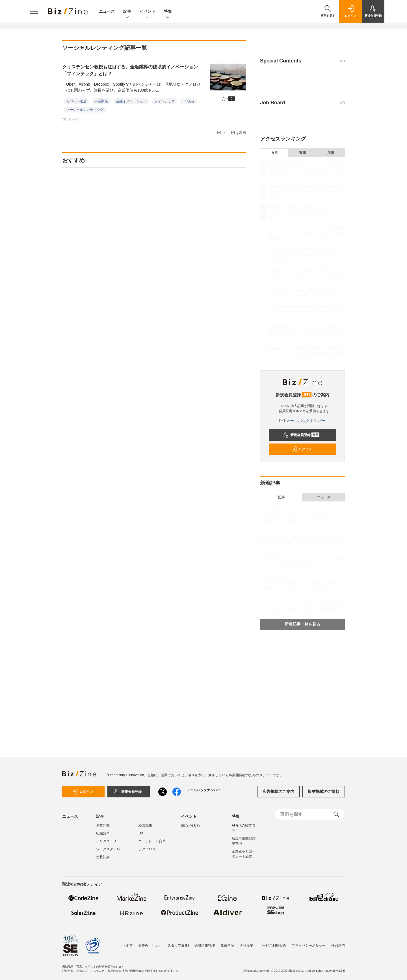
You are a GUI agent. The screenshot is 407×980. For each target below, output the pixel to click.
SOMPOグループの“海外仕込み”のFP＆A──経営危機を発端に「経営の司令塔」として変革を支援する (306, 191)
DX (141, 833)
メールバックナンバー (302, 421)
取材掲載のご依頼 (324, 791)
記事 (127, 12)
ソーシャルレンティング (85, 110)
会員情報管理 (205, 946)
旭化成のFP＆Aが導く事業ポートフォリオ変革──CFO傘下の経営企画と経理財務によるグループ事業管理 (306, 254)
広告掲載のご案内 (278, 791)
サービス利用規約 (272, 946)
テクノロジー (149, 849)
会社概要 (246, 946)
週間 (302, 153)
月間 (330, 153)
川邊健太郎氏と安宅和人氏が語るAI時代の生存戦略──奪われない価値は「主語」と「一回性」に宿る (306, 312)
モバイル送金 (76, 101)
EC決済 (188, 101)
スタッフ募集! (178, 946)
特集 (168, 12)
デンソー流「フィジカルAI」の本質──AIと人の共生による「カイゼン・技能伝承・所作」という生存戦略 (307, 233)
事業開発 (101, 101)
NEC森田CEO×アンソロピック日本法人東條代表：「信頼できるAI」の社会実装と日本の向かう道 (306, 333)
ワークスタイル (108, 849)
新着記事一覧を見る (302, 624)
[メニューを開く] (34, 11)
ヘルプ (127, 946)
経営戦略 (145, 825)
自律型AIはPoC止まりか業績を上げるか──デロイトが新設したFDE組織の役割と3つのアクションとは (307, 212)
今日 (274, 153)
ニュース (107, 11)
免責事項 (227, 946)
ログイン (302, 449)
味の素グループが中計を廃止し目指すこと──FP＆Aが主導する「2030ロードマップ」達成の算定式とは (306, 275)
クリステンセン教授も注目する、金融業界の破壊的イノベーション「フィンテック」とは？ (130, 70)
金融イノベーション (131, 101)
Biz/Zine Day (190, 825)
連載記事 (103, 857)
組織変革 (103, 833)
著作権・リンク (150, 946)
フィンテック (164, 101)
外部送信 (338, 946)
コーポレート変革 (152, 841)
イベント (148, 12)
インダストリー (108, 841)
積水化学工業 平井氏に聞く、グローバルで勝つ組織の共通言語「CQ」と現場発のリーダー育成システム (307, 170)
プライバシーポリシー (309, 946)
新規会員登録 (301, 435)
